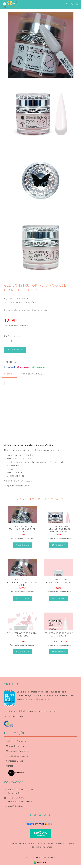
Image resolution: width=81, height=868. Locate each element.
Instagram (24, 367)
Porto (32, 847)
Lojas (55, 711)
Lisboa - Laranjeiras (56, 843)
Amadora (41, 843)
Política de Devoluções (16, 756)
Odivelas (71, 843)
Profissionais (27, 711)
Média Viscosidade (27, 302)
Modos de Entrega (14, 746)
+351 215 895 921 (16, 798)
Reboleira (41, 847)
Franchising (43, 711)
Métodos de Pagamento (17, 751)
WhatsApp (39, 367)
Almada (22, 843)
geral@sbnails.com (17, 806)
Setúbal (31, 843)
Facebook (10, 367)
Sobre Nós (12, 711)
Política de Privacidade (16, 741)
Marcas (9, 766)
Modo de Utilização (32, 374)
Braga (49, 847)
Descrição (10, 374)
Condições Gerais (13, 761)
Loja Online (12, 843)
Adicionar (15, 350)
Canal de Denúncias (16, 717)
